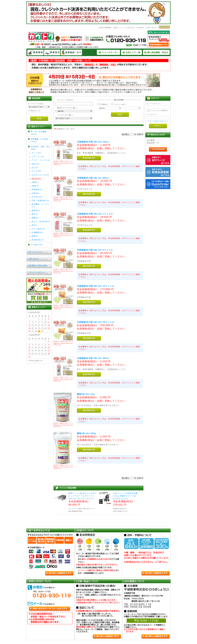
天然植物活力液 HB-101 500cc (93, 178)
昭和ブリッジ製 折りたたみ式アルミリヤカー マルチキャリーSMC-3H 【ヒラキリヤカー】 (83, 496)
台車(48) (35, 193)
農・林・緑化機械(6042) (39, 133)
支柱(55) (35, 164)
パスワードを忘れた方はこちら (157, 121)
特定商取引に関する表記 (38, 265)
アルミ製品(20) (38, 229)
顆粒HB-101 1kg (86, 394)
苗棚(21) (35, 218)
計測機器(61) (37, 232)
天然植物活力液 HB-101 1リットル (95, 214)
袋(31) (34, 225)
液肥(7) (36, 182)
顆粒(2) (36, 186)
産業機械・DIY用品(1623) (39, 140)
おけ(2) (35, 167)
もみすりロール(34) (40, 175)
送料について (119, 28)
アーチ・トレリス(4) (41, 160)
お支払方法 (131, 28)
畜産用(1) (36, 210)
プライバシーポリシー (37, 272)
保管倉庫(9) (37, 189)
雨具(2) (35, 236)
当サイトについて (35, 252)
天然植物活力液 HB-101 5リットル (95, 250)
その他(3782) (37, 245)
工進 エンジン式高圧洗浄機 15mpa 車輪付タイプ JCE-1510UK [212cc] (125, 496)
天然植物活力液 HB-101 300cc (93, 358)
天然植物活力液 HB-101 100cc (93, 142)
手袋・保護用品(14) (40, 201)
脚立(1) (35, 214)
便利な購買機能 (105, 28)
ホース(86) (36, 171)
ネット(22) (36, 153)
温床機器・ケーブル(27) (40, 205)
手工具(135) (37, 197)
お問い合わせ (152, 28)
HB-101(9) (36, 178)
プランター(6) (38, 156)
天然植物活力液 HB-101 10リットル (96, 286)
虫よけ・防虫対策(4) (41, 221)
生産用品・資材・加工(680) (41, 148)
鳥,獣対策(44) (38, 240)
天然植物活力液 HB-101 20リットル (96, 322)
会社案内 (141, 28)
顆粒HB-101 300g (86, 433)
